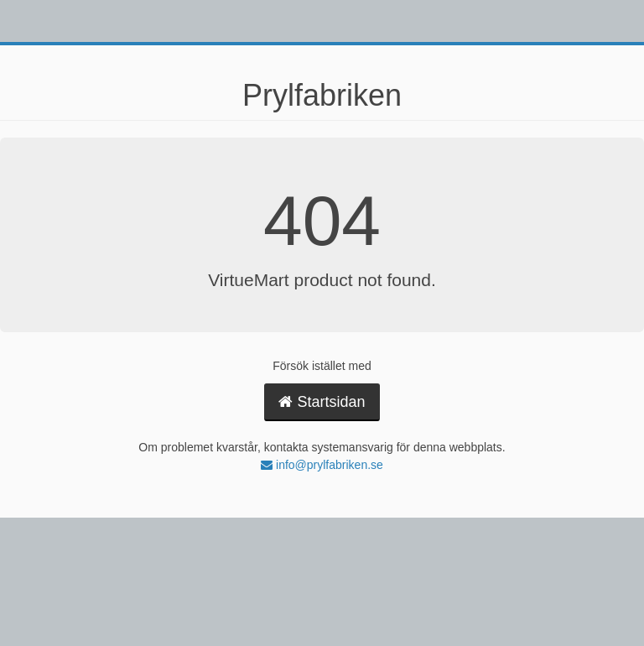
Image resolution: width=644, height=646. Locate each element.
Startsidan (322, 402)
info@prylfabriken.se (322, 465)
